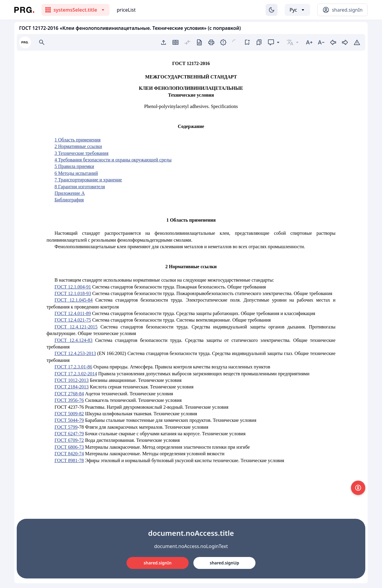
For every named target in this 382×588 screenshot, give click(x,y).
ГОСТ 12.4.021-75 (73, 320)
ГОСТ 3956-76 (69, 400)
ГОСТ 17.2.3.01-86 (73, 367)
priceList (126, 10)
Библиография (69, 200)
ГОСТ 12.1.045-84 (74, 300)
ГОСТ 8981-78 (69, 460)
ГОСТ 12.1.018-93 (73, 293)
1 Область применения (78, 140)
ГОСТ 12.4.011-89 (73, 313)
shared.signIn (157, 563)
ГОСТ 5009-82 (69, 414)
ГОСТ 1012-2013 (72, 380)
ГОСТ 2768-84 (69, 394)
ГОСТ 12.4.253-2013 (75, 353)
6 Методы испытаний (76, 173)
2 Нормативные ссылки (78, 146)
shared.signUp (224, 563)
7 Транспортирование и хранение (88, 180)
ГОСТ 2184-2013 (72, 387)
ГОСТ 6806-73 (69, 447)
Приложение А (70, 193)
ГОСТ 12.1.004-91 (73, 287)
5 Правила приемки (74, 166)
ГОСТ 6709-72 (69, 440)
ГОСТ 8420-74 (69, 454)
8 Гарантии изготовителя (80, 187)
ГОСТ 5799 (66, 427)
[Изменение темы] (272, 10)
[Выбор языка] (297, 10)
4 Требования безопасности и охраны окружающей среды (113, 160)
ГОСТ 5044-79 (69, 420)
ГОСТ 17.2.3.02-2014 (76, 374)
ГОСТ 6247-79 (69, 434)
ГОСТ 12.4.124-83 (74, 340)
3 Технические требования (82, 153)
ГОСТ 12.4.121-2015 (76, 327)
